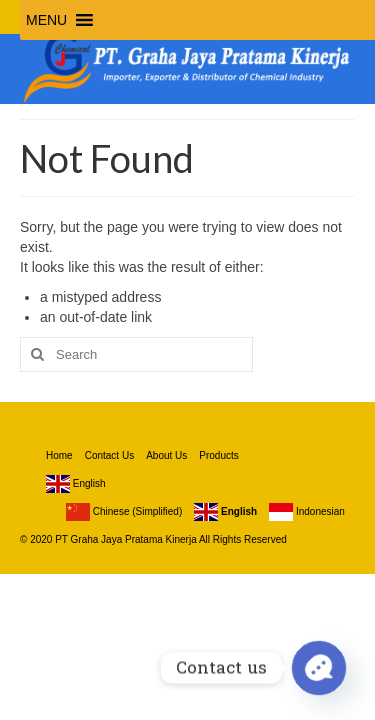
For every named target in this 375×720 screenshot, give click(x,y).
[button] (46, 20)
